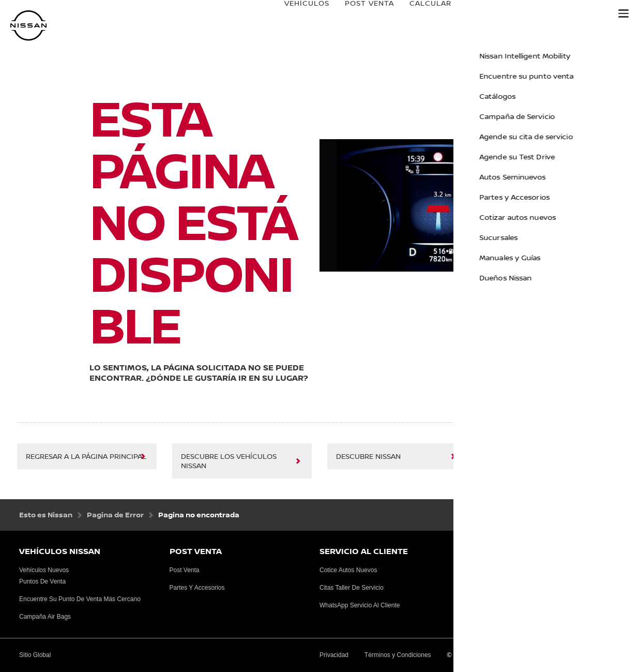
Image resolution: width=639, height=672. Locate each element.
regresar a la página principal (86, 457)
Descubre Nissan (368, 457)
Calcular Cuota (435, 14)
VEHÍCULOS (296, 14)
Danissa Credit (570, 14)
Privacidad (334, 655)
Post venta (359, 14)
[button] (623, 13)
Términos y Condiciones (398, 655)
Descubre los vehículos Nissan (229, 461)
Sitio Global (516, 457)
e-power (504, 14)
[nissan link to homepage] (28, 26)
